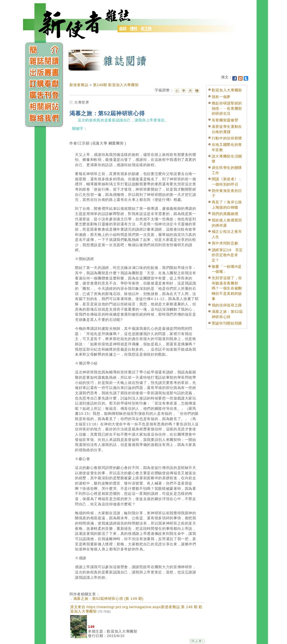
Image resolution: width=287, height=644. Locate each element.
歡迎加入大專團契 (227, 90)
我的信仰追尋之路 (227, 305)
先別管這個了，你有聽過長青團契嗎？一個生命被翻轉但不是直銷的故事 (227, 288)
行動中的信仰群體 (227, 138)
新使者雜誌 (79, 85)
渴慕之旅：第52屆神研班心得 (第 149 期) (108, 599)
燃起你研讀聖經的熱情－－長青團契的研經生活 (227, 108)
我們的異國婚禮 (225, 214)
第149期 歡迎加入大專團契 (116, 85)
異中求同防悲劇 (225, 243)
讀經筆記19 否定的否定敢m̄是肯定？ (227, 255)
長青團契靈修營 (225, 120)
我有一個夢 (221, 97)
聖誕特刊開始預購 (227, 323)
